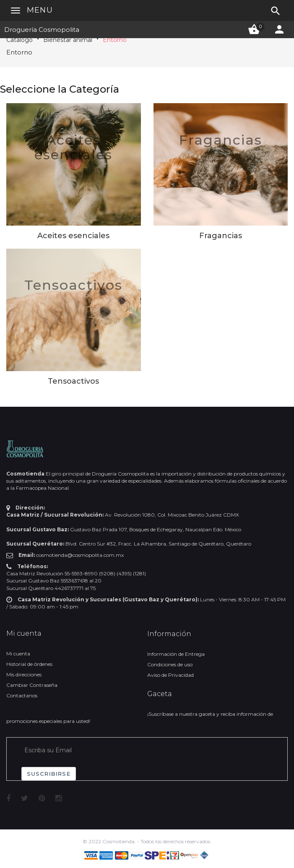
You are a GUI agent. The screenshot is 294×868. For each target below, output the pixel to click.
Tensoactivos (73, 285)
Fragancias (221, 140)
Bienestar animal (68, 40)
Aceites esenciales (73, 147)
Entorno (115, 40)
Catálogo (20, 40)
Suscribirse (49, 774)
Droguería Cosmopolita (42, 30)
